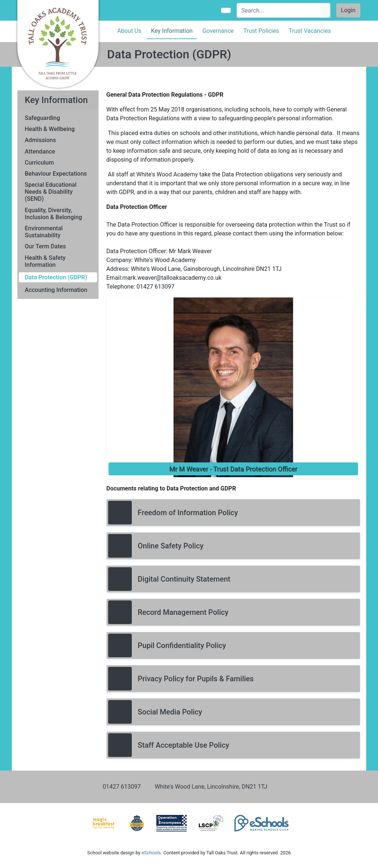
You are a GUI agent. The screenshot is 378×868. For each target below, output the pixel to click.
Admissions (40, 140)
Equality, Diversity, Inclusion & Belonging (53, 214)
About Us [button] (129, 31)
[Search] (279, 10)
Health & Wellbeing (50, 129)
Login (348, 10)
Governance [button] (218, 31)
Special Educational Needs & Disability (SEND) (51, 192)
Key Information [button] (172, 31)
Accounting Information (56, 290)
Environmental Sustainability (44, 232)
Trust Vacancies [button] (310, 31)
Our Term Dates (45, 246)
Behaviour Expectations (56, 174)
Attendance (40, 151)
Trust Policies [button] (261, 31)
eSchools (151, 853)
